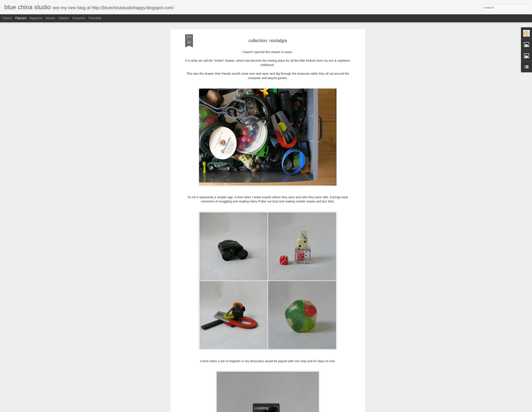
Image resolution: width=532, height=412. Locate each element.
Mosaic (50, 18)
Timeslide (95, 18)
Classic (7, 18)
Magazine (36, 18)
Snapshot (79, 18)
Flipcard (21, 18)
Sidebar (64, 18)
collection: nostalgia (268, 41)
